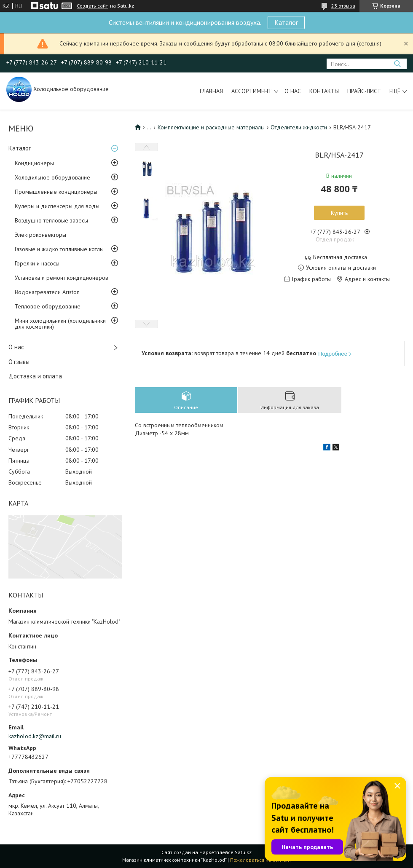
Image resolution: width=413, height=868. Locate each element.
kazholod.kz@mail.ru (35, 736)
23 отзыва (343, 6)
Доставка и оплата (35, 376)
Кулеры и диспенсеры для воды (57, 206)
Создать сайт (92, 6)
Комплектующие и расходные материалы (211, 127)
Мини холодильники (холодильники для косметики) (60, 324)
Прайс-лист (364, 91)
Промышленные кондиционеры (56, 192)
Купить (339, 213)
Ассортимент (252, 91)
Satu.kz (243, 852)
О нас (293, 91)
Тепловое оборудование (48, 306)
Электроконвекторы (40, 235)
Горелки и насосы (37, 263)
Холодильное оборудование (52, 177)
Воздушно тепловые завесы (51, 220)
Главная (211, 91)
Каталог (286, 22)
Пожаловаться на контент (261, 860)
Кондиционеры (34, 163)
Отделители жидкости (299, 127)
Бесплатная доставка (340, 257)
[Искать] (397, 64)
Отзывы (19, 362)
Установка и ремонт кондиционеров (62, 278)
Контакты (324, 91)
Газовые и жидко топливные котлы (59, 249)
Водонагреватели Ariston (47, 292)
